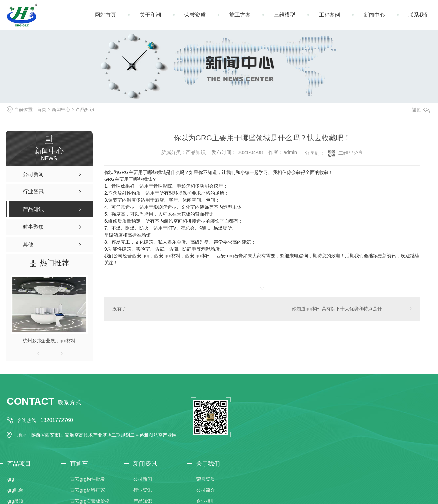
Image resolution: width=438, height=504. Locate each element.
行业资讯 (143, 490)
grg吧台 (15, 490)
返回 (421, 110)
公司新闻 (143, 479)
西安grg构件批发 (88, 479)
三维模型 (285, 15)
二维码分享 (351, 153)
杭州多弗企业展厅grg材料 (49, 341)
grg (11, 479)
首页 (42, 109)
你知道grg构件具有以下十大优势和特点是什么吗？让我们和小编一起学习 (352, 308)
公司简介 (206, 490)
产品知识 (85, 109)
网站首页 (106, 15)
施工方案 (240, 15)
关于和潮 (150, 15)
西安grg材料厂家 (88, 490)
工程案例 (329, 15)
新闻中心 (374, 15)
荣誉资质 (195, 15)
